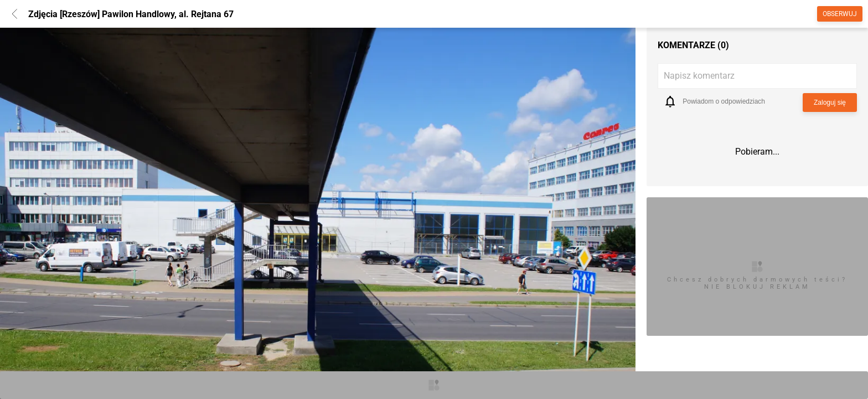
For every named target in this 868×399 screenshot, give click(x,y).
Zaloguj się (830, 103)
